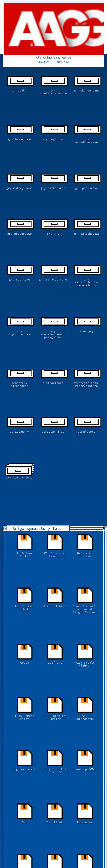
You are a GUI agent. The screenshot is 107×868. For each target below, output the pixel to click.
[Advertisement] (55, 752)
